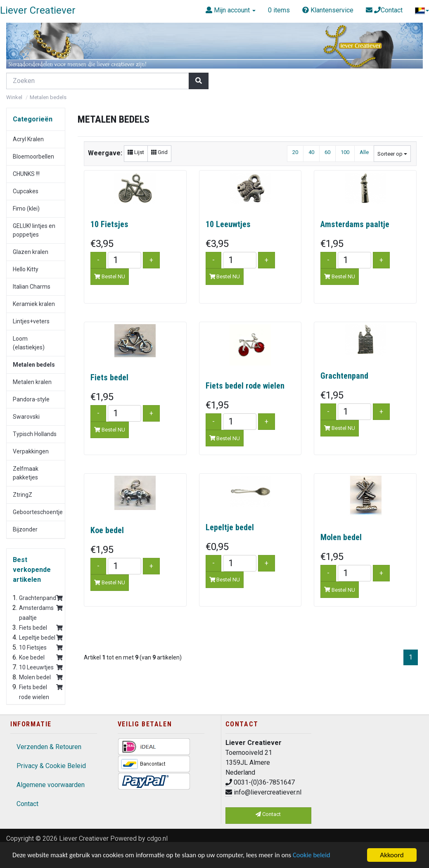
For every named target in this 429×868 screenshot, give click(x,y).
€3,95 (102, 244)
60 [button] (327, 152)
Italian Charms (32, 287)
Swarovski (26, 417)
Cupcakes (26, 191)
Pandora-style (31, 399)
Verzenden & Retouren (49, 747)
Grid (159, 152)
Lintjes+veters (31, 321)
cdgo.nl (157, 838)
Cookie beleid (321, 856)
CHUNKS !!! (26, 174)
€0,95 (217, 547)
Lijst (136, 152)
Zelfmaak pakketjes (26, 473)
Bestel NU (110, 276)
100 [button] (345, 152)
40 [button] (311, 152)
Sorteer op (392, 154)
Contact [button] (268, 814)
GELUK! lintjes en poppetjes (34, 230)
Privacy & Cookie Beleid (51, 766)
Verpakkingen (31, 451)
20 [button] (295, 152)
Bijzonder (25, 529)
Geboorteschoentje (38, 512)
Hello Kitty (26, 269)
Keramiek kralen (34, 304)
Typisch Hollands (35, 434)
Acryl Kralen (28, 139)
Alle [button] (364, 152)
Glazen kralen (31, 252)
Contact (27, 804)
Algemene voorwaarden (51, 785)
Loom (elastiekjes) (29, 343)
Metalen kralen (32, 382)
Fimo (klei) (26, 209)
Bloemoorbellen (33, 157)
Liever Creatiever (84, 838)
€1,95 (332, 244)
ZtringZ (23, 495)
